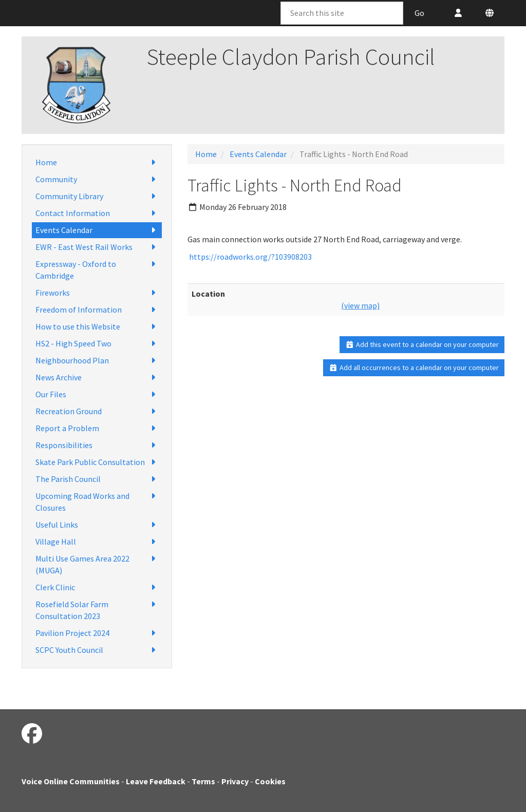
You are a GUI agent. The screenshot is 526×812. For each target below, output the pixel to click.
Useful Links (97, 525)
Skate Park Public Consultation (97, 462)
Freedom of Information (97, 310)
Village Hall (97, 542)
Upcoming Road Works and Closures (97, 501)
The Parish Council (97, 479)
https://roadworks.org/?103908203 (250, 257)
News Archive (97, 378)
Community (97, 179)
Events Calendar (97, 230)
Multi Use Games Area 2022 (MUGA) (97, 564)
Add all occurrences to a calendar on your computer (414, 368)
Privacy (235, 781)
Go (419, 13)
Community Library (97, 196)
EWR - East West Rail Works (97, 247)
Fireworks (97, 293)
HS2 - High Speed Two (97, 344)
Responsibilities (97, 445)
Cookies (270, 781)
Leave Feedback (156, 781)
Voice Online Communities (71, 781)
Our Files (97, 394)
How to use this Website (97, 327)
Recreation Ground (97, 411)
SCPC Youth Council (97, 650)
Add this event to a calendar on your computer (422, 344)
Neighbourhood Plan (97, 361)
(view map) (360, 305)
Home (97, 162)
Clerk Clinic (97, 587)
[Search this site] (342, 13)
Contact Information (97, 213)
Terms (203, 781)
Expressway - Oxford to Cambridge (97, 269)
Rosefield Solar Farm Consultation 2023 (97, 610)
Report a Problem (97, 428)
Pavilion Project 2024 (97, 633)
